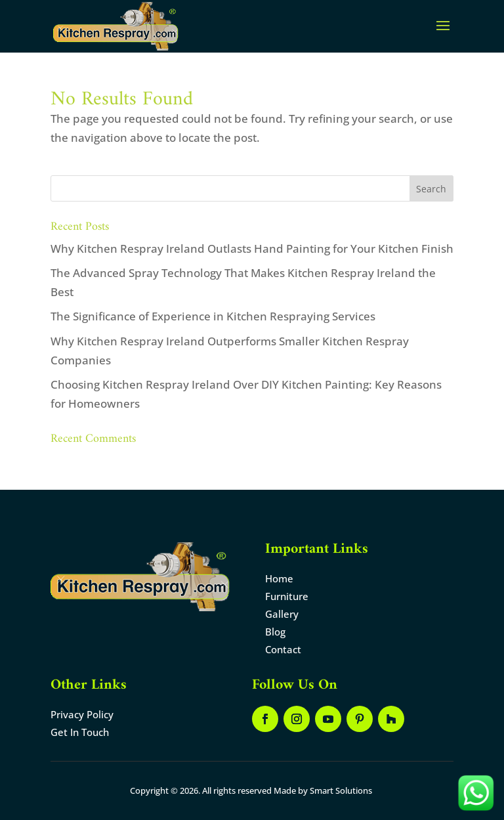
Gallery (282, 614)
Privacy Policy (82, 714)
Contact (283, 649)
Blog (275, 632)
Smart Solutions (341, 790)
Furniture (287, 596)
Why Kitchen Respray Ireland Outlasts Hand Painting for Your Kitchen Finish (252, 248)
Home (279, 578)
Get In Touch (80, 732)
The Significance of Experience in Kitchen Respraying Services (213, 316)
